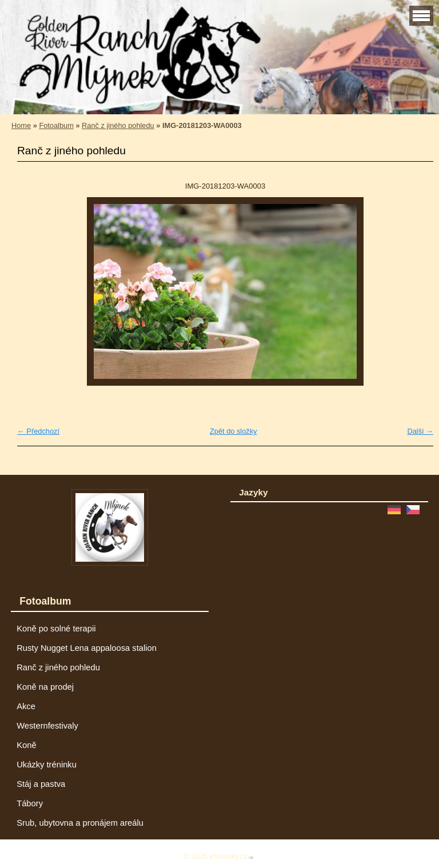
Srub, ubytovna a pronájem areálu (80, 823)
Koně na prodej (45, 687)
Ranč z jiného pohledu (118, 125)
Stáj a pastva (41, 784)
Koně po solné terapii (56, 629)
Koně (26, 745)
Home (21, 125)
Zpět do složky (234, 431)
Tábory (30, 803)
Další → (420, 431)
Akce (26, 706)
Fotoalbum (56, 125)
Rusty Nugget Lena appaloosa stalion (87, 648)
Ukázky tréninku (47, 765)
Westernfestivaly (47, 726)
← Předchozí (38, 431)
